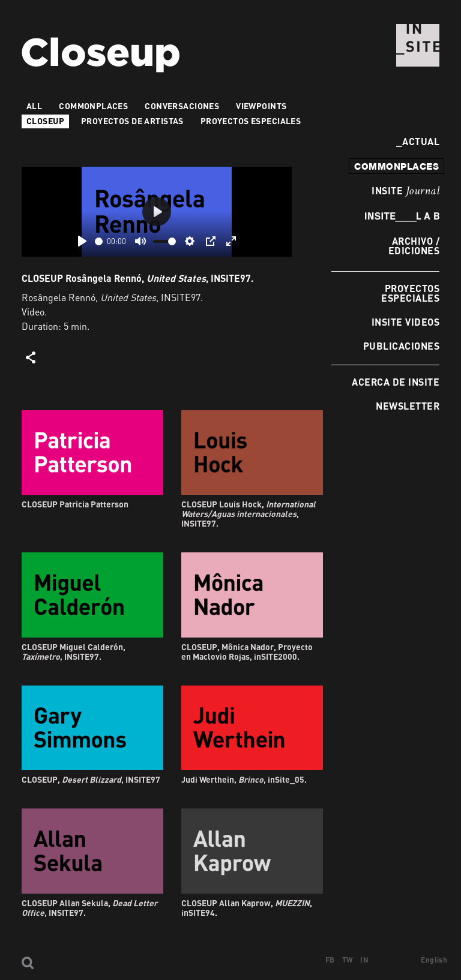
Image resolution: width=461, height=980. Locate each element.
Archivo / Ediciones (414, 246)
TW (348, 960)
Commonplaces (93, 106)
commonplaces (396, 166)
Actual (418, 141)
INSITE (405, 191)
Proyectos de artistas (132, 121)
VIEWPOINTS (261, 106)
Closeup (45, 121)
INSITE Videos (405, 322)
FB (330, 960)
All (34, 106)
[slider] (99, 241)
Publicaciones (401, 346)
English (434, 960)
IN (364, 960)
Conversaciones (182, 106)
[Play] (82, 241)
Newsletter (408, 406)
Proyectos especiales (410, 293)
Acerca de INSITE (396, 382)
